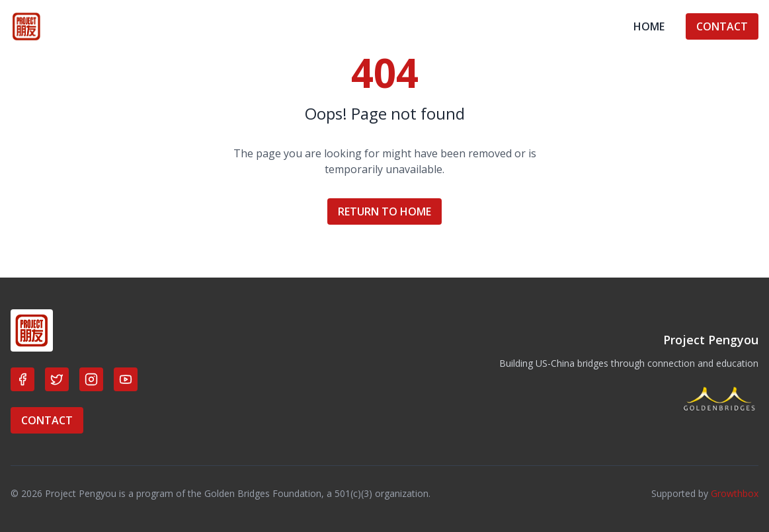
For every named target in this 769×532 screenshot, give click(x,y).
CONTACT (722, 26)
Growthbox (735, 493)
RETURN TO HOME (384, 211)
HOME (649, 26)
